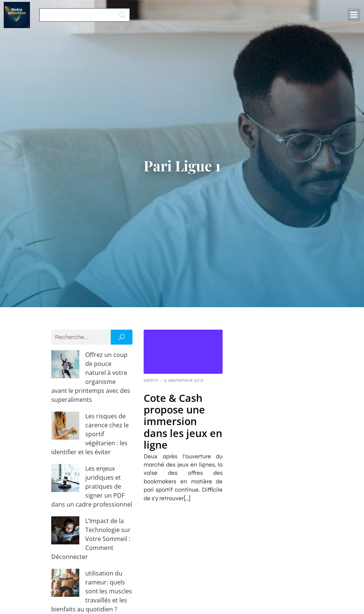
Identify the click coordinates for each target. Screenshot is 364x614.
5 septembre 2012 (184, 380)
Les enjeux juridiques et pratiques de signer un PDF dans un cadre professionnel (92, 442)
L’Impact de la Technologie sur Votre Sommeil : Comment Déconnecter (91, 476)
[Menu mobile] (354, 15)
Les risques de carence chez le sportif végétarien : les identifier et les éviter (88, 407)
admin (151, 380)
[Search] (85, 15)
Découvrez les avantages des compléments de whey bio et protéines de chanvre (90, 554)
